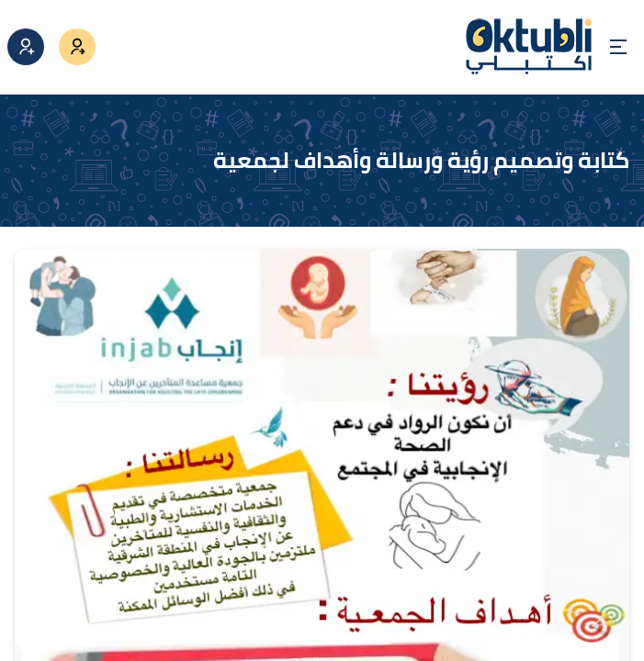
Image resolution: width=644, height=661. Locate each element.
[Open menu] (618, 47)
